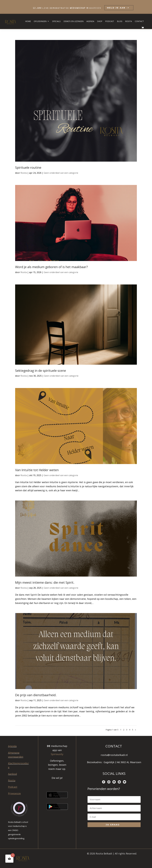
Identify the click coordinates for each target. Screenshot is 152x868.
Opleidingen (40, 21)
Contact (139, 21)
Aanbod (12, 774)
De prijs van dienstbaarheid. (36, 695)
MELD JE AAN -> (118, 8)
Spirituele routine (28, 167)
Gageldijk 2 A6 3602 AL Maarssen (122, 762)
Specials (56, 21)
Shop (100, 21)
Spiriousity (57, 754)
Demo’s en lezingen (74, 21)
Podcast (110, 21)
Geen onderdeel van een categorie (61, 173)
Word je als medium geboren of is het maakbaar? (51, 267)
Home (28, 21)
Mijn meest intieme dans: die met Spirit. (45, 582)
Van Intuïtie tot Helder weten (37, 470)
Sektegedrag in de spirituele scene (41, 370)
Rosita (129, 21)
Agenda (90, 21)
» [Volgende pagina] (135, 730)
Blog (120, 21)
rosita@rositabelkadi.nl (114, 755)
